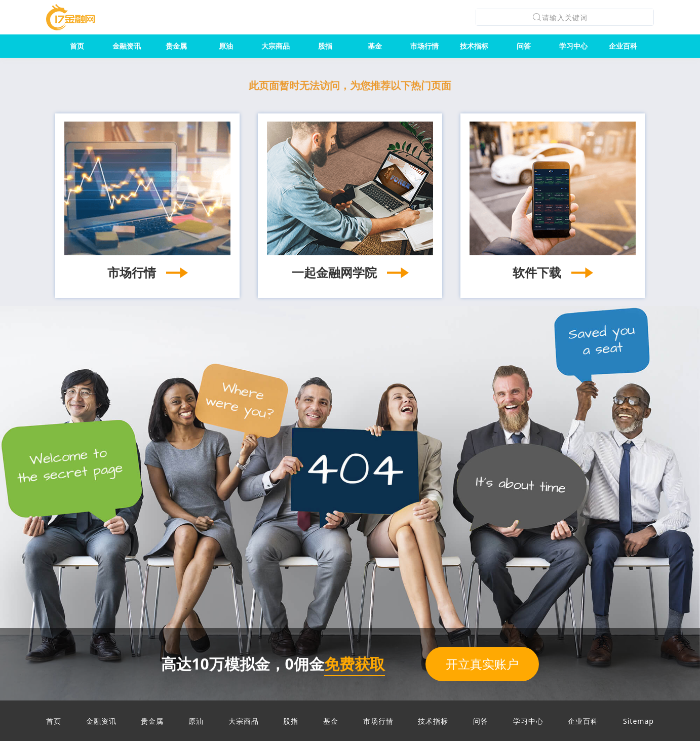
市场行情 (424, 46)
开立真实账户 (482, 664)
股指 (325, 46)
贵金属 (176, 46)
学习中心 (573, 46)
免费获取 (355, 664)
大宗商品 (276, 46)
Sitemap (638, 721)
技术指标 (474, 46)
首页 (77, 46)
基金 (375, 46)
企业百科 (623, 46)
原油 (226, 46)
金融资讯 (127, 46)
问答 (524, 46)
